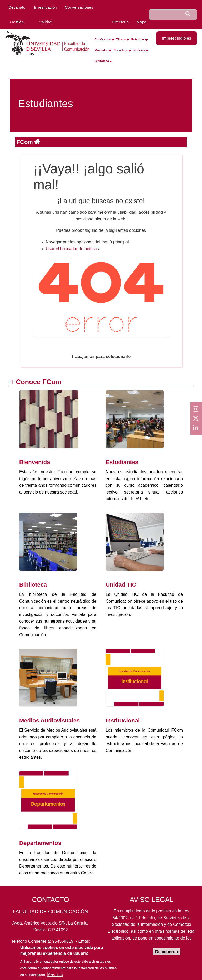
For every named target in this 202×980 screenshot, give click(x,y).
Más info (55, 975)
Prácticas (138, 39)
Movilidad (101, 50)
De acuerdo (167, 952)
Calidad (46, 22)
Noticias (139, 50)
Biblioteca (102, 61)
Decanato (17, 7)
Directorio (120, 22)
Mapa (142, 22)
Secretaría (121, 50)
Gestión (17, 22)
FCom (26, 142)
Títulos (121, 39)
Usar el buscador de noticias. (73, 249)
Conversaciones (79, 7)
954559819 (63, 941)
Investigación (46, 7)
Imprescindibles (177, 38)
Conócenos (103, 39)
